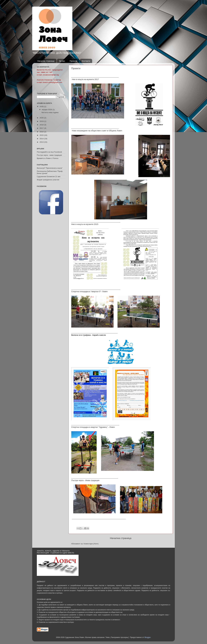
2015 (42, 135)
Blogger (148, 637)
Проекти (73, 61)
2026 (42, 107)
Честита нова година (50, 112)
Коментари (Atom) (91, 544)
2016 (42, 132)
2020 (42, 118)
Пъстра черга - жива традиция (49, 155)
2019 (42, 121)
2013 (42, 142)
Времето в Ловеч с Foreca (48, 158)
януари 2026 (47, 110)
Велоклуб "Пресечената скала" (50, 168)
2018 (42, 125)
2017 (42, 128)
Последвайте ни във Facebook (49, 152)
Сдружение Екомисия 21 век (49, 177)
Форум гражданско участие (48, 180)
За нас (62, 61)
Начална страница (46, 61)
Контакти (86, 61)
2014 (42, 139)
